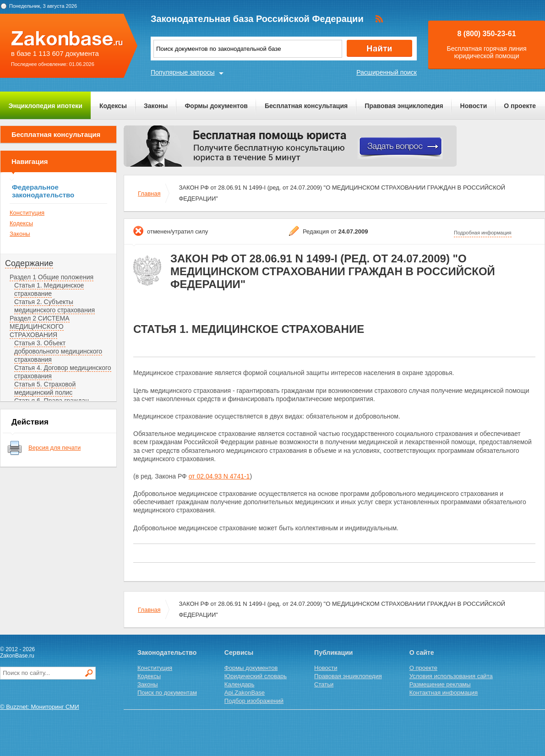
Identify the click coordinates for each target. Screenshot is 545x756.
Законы (156, 106)
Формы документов (216, 106)
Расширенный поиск (387, 72)
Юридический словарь (256, 676)
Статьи (324, 684)
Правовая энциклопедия (404, 106)
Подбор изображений (254, 701)
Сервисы (239, 653)
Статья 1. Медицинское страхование (49, 289)
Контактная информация (444, 693)
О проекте (520, 106)
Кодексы (113, 106)
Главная (149, 193)
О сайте (422, 653)
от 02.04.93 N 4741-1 (219, 476)
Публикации (333, 653)
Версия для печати (54, 448)
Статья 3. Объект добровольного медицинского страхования (58, 351)
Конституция (27, 213)
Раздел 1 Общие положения (52, 277)
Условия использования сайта (451, 676)
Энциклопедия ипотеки (46, 106)
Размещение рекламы (440, 684)
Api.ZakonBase (245, 693)
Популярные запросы (183, 72)
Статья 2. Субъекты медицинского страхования (54, 306)
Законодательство (167, 653)
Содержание (29, 263)
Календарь (240, 684)
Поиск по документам (167, 693)
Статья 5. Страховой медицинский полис (45, 388)
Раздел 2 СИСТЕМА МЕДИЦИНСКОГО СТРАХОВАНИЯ (40, 326)
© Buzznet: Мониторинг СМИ (40, 707)
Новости (474, 106)
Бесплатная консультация (306, 106)
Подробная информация (483, 233)
